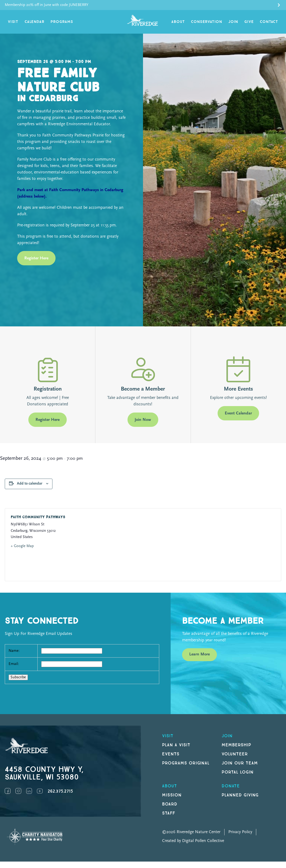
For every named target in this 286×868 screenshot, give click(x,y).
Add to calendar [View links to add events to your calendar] (30, 484)
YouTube (40, 791)
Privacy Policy (240, 832)
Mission (172, 795)
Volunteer (235, 754)
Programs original (186, 763)
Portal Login (238, 772)
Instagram (18, 791)
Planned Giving (240, 795)
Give (249, 22)
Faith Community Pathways (38, 517)
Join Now (143, 420)
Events (171, 754)
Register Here (36, 258)
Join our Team (240, 763)
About (178, 22)
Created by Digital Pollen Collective (193, 841)
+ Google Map (22, 546)
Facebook (8, 791)
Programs (62, 22)
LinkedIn (29, 791)
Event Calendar (238, 413)
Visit (13, 22)
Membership (236, 745)
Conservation (207, 22)
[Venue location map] (207, 545)
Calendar (34, 22)
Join (233, 22)
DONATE (231, 786)
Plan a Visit (176, 745)
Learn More (199, 654)
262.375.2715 (60, 791)
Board (170, 804)
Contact (269, 22)
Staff (169, 813)
